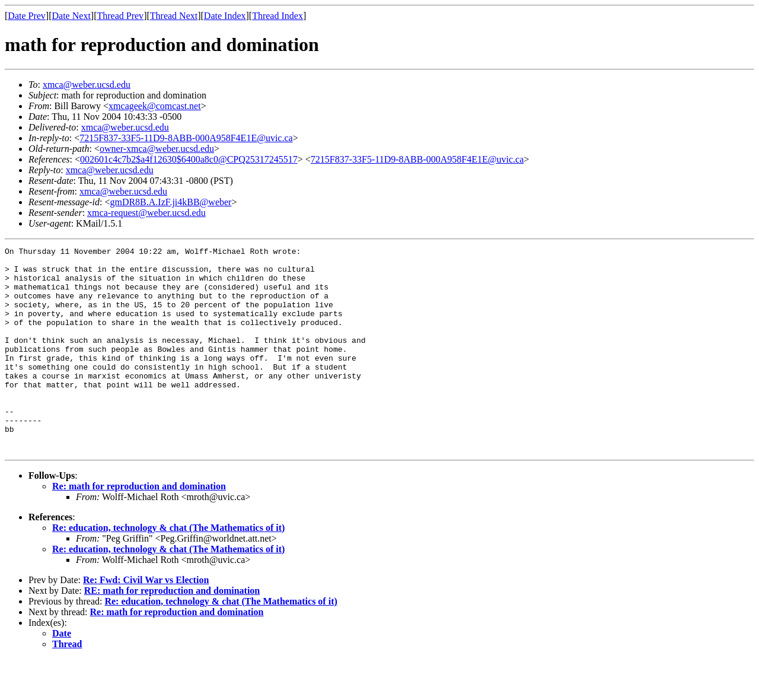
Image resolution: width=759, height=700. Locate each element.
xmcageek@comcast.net (155, 106)
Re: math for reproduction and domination (139, 527)
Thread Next (174, 16)
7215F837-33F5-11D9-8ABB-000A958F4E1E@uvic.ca (186, 138)
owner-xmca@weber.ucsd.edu (157, 149)
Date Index (225, 16)
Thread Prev (120, 16)
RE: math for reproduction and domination (172, 631)
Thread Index (278, 16)
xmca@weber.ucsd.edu (87, 85)
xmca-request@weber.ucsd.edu (146, 213)
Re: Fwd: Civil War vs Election (146, 621)
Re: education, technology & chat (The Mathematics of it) (168, 569)
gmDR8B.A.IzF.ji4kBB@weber (170, 202)
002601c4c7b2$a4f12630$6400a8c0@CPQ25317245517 (189, 159)
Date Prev (27, 16)
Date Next (71, 16)
